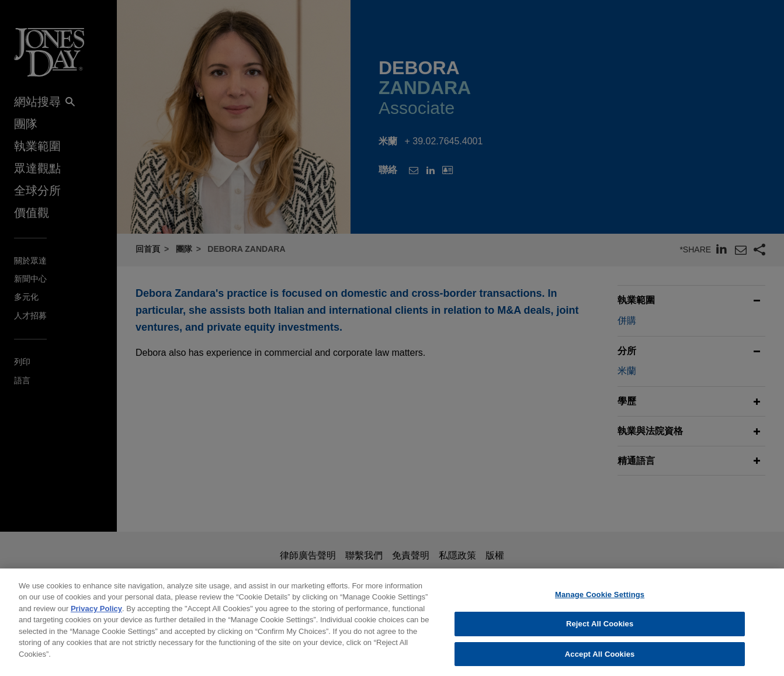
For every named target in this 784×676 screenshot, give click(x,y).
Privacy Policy (96, 616)
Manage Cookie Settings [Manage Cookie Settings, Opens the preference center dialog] (600, 602)
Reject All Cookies (600, 631)
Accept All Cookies (600, 661)
